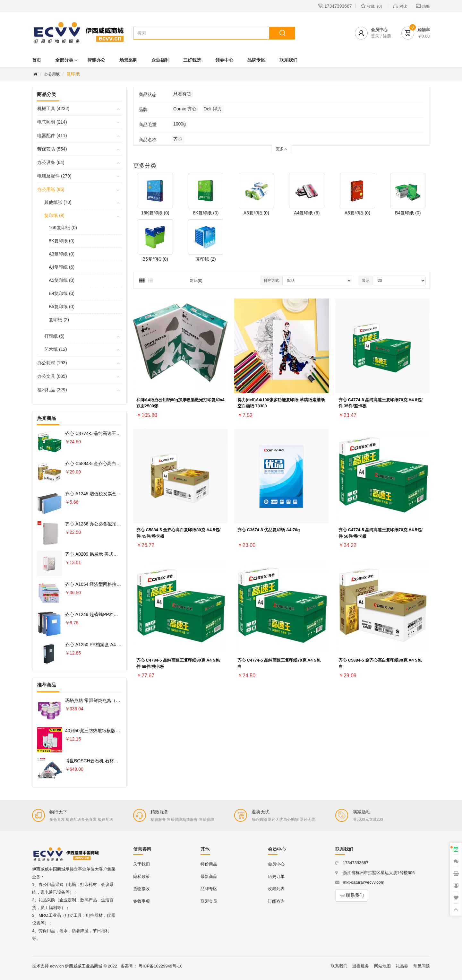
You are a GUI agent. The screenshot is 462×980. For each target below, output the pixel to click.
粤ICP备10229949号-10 (161, 966)
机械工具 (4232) (53, 108)
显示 (366, 281)
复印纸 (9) (54, 215)
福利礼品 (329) (52, 390)
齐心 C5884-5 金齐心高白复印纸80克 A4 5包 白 (113, 464)
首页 (37, 60)
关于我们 (141, 864)
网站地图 (382, 966)
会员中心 (276, 864)
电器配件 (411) (52, 135)
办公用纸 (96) (51, 189)
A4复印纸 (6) (62, 267)
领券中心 (224, 60)
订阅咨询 (276, 901)
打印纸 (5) (54, 336)
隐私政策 (141, 876)
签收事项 (141, 901)
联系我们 (288, 60)
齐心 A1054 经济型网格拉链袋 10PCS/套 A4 (109, 584)
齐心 (178, 139)
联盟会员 (209, 901)
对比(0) (196, 281)
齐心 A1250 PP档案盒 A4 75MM (97, 645)
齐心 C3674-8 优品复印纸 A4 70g (269, 530)
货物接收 (141, 889)
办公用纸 (52, 74)
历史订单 (276, 876)
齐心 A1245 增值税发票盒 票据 (96, 494)
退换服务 (361, 966)
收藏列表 (276, 889)
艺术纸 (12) (56, 349)
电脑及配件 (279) (54, 176)
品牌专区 (256, 60)
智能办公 (96, 60)
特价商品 (209, 864)
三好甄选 (192, 60)
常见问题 (422, 966)
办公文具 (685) (52, 376)
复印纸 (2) (59, 320)
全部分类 (64, 60)
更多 (282, 149)
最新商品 (209, 876)
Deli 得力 (213, 109)
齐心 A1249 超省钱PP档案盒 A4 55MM (104, 614)
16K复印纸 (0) (63, 228)
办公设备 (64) (51, 162)
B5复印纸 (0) (62, 307)
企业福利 (160, 60)
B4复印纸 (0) (62, 293)
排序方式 (271, 281)
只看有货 (182, 94)
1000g (180, 124)
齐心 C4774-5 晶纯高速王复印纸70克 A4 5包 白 (113, 433)
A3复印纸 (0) (62, 254)
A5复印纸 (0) (62, 280)
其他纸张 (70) (58, 202)
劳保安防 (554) (52, 149)
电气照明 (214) (52, 122)
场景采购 (128, 60)
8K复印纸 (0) (62, 241)
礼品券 (402, 966)
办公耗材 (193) (52, 363)
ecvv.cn (57, 966)
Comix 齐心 (185, 109)
